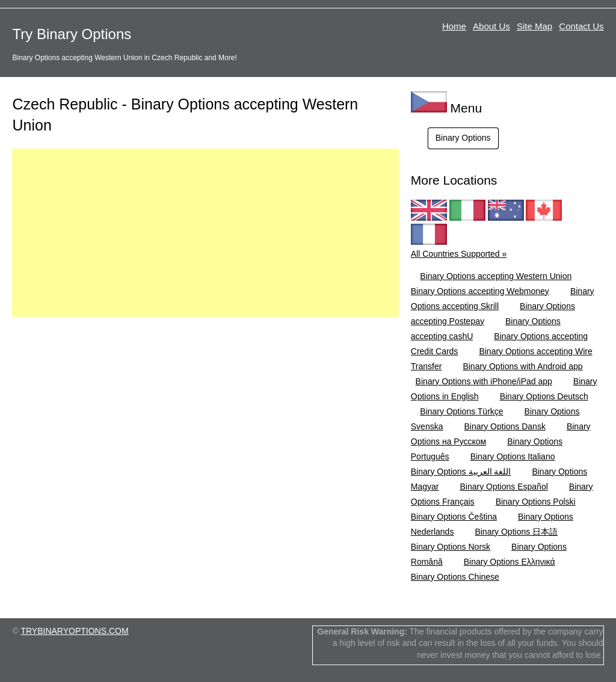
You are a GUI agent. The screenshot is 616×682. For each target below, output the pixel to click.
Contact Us (581, 26)
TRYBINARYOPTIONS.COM (74, 631)
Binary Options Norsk (451, 547)
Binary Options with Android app (522, 366)
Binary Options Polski (536, 502)
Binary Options (463, 138)
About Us (491, 26)
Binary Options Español (504, 487)
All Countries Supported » (459, 254)
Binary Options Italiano (513, 456)
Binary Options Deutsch (544, 396)
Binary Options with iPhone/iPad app (484, 381)
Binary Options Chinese (455, 577)
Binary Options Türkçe (461, 411)
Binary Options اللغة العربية (461, 472)
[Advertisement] (205, 233)
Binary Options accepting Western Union (496, 276)
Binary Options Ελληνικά (510, 562)
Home (454, 26)
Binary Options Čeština (454, 517)
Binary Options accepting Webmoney (480, 291)
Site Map (534, 26)
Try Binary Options (72, 34)
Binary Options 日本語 (516, 532)
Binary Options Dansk (505, 426)
